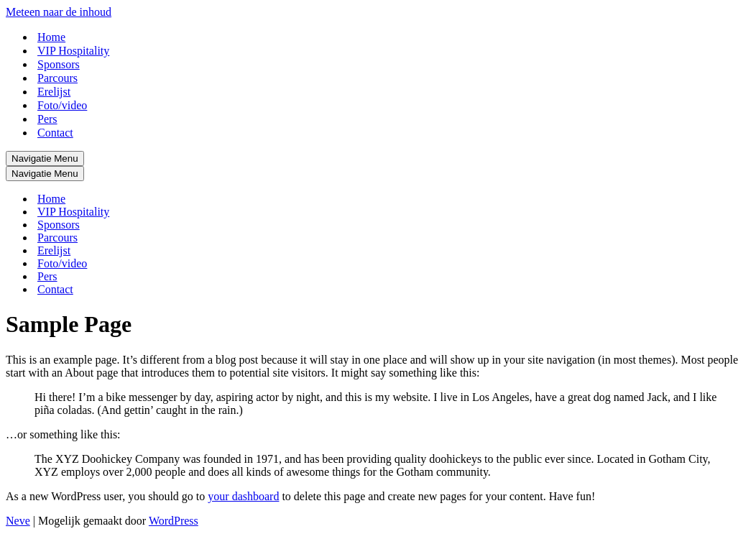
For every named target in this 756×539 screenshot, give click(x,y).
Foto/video (62, 105)
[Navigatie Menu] (45, 158)
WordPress (174, 521)
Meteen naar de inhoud (59, 12)
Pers (47, 119)
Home (51, 37)
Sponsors (59, 64)
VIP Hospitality (73, 51)
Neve (18, 521)
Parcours (57, 78)
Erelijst (54, 92)
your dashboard (243, 496)
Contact (55, 133)
